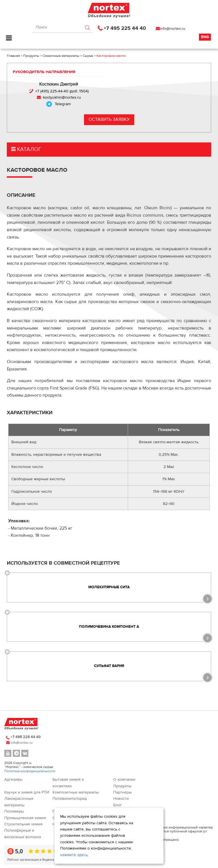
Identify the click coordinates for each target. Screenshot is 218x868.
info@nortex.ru (173, 29)
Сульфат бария (109, 666)
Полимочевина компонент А (109, 627)
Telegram (63, 104)
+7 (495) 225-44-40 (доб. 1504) (62, 91)
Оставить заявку (109, 119)
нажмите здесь (74, 855)
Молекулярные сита (109, 587)
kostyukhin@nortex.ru (62, 98)
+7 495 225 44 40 (125, 28)
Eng (205, 37)
